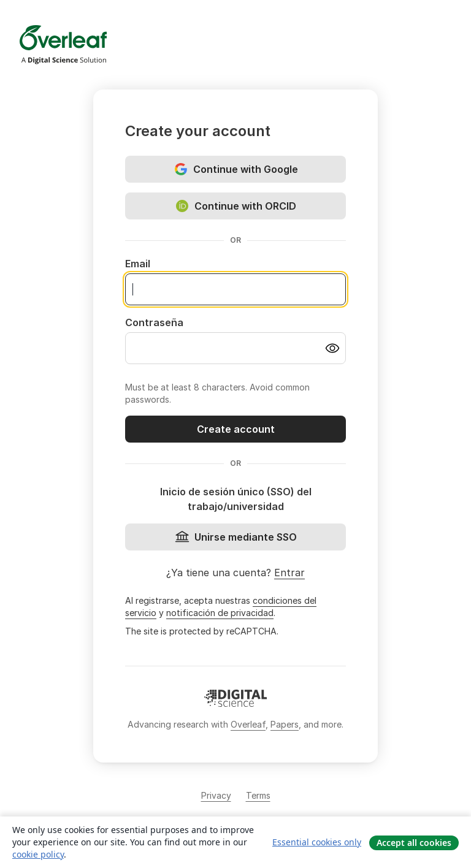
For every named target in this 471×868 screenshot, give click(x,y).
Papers (285, 724)
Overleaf (248, 724)
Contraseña (154, 322)
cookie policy (38, 854)
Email (138, 264)
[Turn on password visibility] (332, 348)
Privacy (216, 795)
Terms (258, 795)
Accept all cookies (414, 843)
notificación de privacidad (220, 613)
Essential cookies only (317, 842)
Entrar (289, 573)
